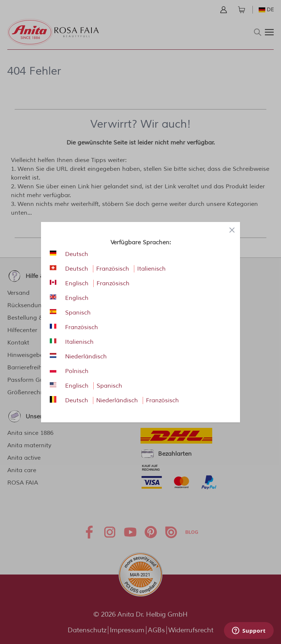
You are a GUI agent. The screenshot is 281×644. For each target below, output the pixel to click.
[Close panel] (232, 230)
